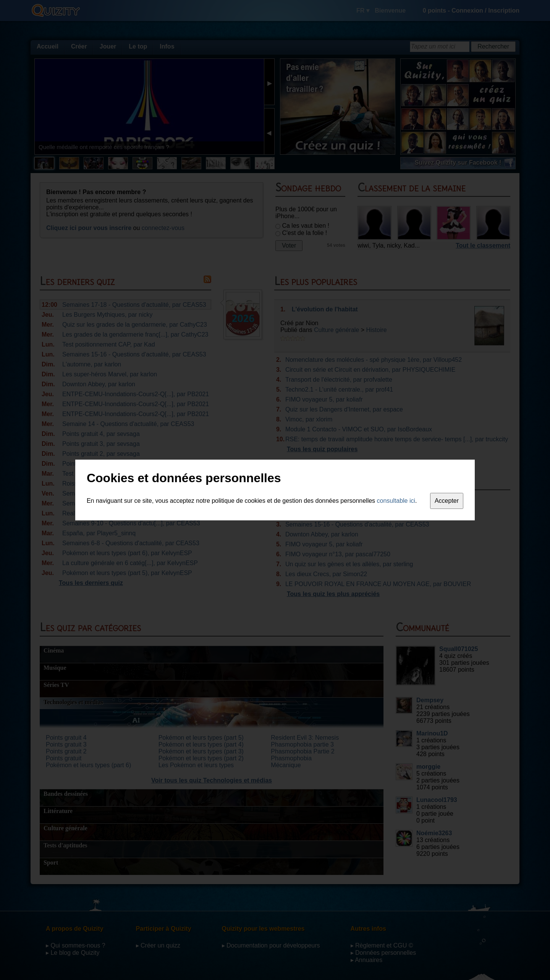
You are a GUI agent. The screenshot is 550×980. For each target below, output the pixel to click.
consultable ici (396, 501)
